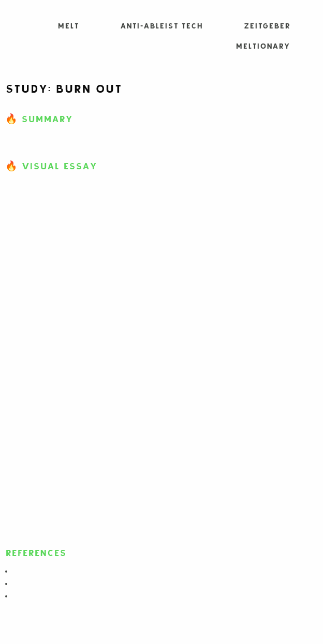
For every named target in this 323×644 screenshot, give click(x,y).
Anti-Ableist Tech (161, 26)
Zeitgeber (267, 26)
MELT (68, 26)
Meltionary (263, 47)
